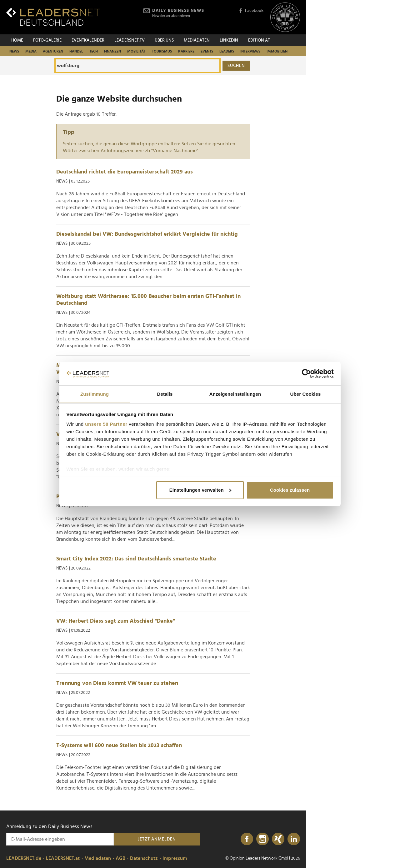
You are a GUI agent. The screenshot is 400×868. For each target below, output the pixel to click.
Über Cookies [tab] (306, 394)
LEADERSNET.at (63, 858)
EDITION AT (259, 40)
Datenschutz (144, 858)
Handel (76, 51)
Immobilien (277, 51)
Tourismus (162, 51)
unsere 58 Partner (106, 424)
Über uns (164, 40)
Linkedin (229, 40)
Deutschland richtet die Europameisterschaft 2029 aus (125, 172)
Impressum (175, 858)
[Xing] (278, 839)
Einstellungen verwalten (200, 490)
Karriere (186, 51)
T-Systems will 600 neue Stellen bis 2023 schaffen (119, 745)
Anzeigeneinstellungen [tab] (235, 394)
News (14, 51)
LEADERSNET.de (24, 858)
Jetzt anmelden (157, 839)
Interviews (250, 51)
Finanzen (112, 51)
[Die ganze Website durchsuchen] (137, 66)
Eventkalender (88, 40)
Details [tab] (165, 394)
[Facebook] (247, 839)
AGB (120, 858)
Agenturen (53, 51)
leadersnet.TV (130, 40)
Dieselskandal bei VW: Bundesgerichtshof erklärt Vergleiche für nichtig (147, 234)
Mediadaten (197, 40)
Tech (94, 51)
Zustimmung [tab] (95, 394)
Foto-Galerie (47, 40)
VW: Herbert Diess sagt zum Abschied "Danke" (116, 621)
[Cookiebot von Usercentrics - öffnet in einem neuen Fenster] (306, 374)
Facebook (251, 11)
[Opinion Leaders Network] (285, 17)
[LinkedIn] (294, 839)
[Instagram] (262, 839)
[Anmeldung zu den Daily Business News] (60, 839)
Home (17, 40)
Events (207, 51)
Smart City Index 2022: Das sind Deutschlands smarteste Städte (136, 559)
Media (31, 51)
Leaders (227, 51)
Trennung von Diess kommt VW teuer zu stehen (117, 683)
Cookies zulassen (290, 490)
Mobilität (136, 51)
